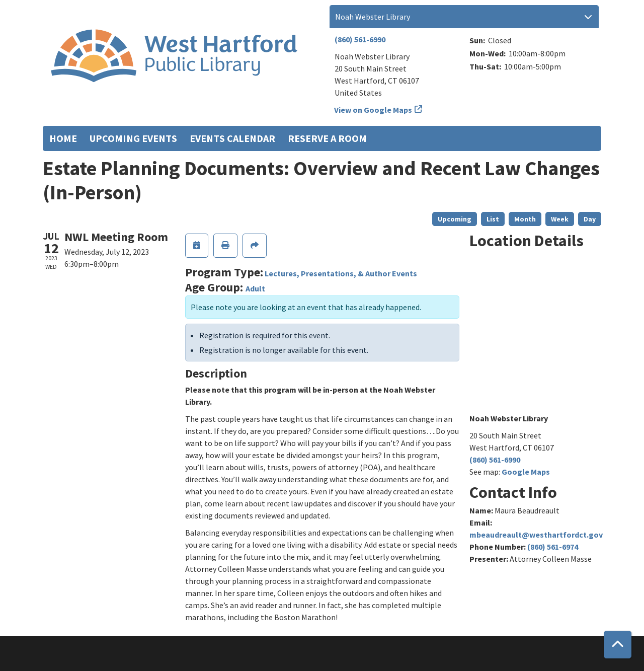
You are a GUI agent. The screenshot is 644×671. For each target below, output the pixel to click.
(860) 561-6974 (553, 547)
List (493, 219)
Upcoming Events (133, 138)
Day (590, 219)
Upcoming (455, 219)
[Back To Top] (618, 645)
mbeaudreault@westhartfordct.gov (536, 535)
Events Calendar (232, 138)
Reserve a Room (327, 138)
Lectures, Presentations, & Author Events (341, 273)
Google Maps (526, 472)
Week (560, 219)
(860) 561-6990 (360, 39)
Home (63, 138)
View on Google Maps (373, 110)
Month (525, 219)
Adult (255, 288)
